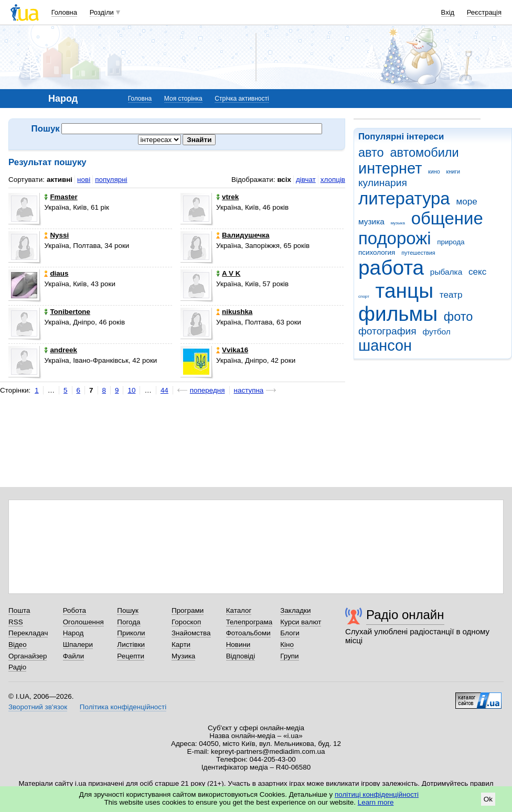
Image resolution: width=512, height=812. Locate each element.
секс (477, 272)
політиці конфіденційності (377, 794)
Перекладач (28, 633)
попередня (207, 390)
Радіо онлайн (405, 615)
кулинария (383, 183)
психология (377, 252)
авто (371, 153)
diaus (56, 273)
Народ (73, 633)
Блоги (290, 633)
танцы (405, 291)
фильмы (398, 314)
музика (371, 221)
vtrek (227, 197)
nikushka (234, 312)
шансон (385, 345)
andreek (61, 350)
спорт (364, 296)
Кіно (287, 645)
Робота (74, 610)
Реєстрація (484, 12)
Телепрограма (249, 622)
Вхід (448, 12)
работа (391, 268)
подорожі (395, 238)
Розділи (102, 12)
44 (164, 390)
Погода (129, 622)
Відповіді (241, 656)
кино (434, 171)
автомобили (424, 153)
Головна (64, 12)
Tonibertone (67, 312)
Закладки (295, 610)
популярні (111, 180)
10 (131, 390)
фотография (387, 331)
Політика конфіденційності (123, 707)
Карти (181, 645)
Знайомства (191, 633)
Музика (183, 656)
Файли (74, 656)
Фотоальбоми (248, 633)
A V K (228, 273)
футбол (436, 332)
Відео (18, 645)
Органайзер (28, 656)
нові (84, 180)
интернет (390, 168)
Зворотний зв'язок (38, 707)
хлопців (333, 180)
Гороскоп (186, 622)
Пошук (128, 610)
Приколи (131, 633)
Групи (289, 656)
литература (404, 198)
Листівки (131, 645)
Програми (188, 610)
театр (451, 295)
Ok (488, 799)
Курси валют (301, 622)
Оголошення (83, 622)
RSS (16, 622)
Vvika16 (232, 350)
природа (451, 242)
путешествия (418, 253)
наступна (249, 390)
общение (447, 218)
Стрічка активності (242, 99)
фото (458, 317)
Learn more (376, 802)
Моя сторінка (183, 99)
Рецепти (131, 656)
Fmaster (61, 197)
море (466, 202)
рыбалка (446, 272)
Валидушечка (243, 235)
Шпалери (78, 645)
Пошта (19, 610)
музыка (398, 223)
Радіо (17, 667)
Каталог (239, 610)
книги (453, 171)
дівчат (306, 180)
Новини (238, 645)
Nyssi (56, 235)
